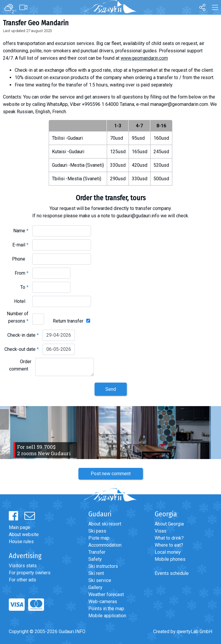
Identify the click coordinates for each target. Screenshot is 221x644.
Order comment (20, 365)
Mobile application (107, 616)
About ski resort (105, 524)
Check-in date (23, 335)
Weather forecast (106, 594)
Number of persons (18, 317)
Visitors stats (23, 566)
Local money (168, 552)
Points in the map (106, 609)
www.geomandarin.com (144, 58)
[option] (110, 433)
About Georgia (169, 524)
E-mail (20, 245)
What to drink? (169, 538)
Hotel (21, 301)
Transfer (97, 552)
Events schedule (172, 573)
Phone (20, 259)
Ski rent (96, 573)
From (22, 273)
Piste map (99, 538)
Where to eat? (169, 545)
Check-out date (22, 349)
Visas (161, 531)
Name (21, 231)
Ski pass (97, 531)
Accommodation (105, 545)
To (24, 287)
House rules (21, 542)
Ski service (100, 580)
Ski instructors (103, 566)
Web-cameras (103, 602)
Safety (95, 559)
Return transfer (68, 321)
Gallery (95, 587)
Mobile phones (170, 559)
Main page (20, 527)
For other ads (22, 580)
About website (24, 534)
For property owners (30, 573)
